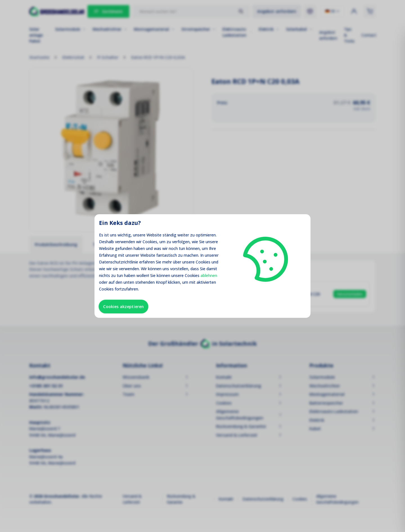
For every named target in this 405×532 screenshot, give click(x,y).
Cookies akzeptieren (123, 306)
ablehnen (209, 275)
